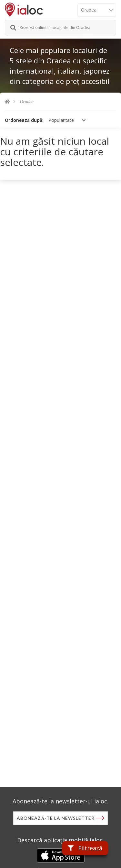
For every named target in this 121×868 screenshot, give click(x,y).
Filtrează (85, 848)
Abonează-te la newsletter (55, 818)
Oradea (27, 102)
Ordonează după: (24, 120)
